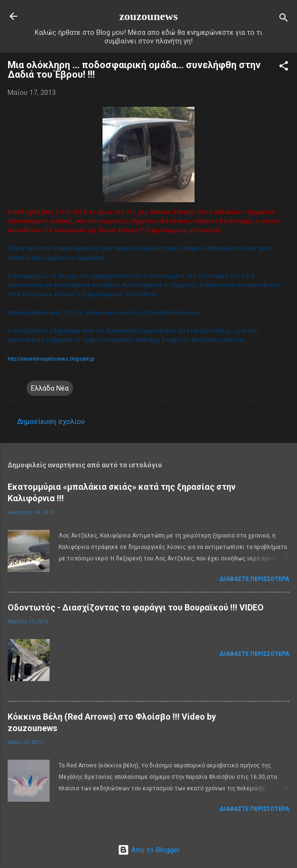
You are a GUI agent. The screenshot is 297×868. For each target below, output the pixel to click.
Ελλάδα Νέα (50, 388)
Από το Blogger (149, 850)
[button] (284, 67)
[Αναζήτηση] (284, 19)
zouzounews (148, 16)
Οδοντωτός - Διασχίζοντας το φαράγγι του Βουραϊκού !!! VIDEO (136, 607)
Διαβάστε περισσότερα (254, 579)
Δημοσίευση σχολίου (51, 422)
